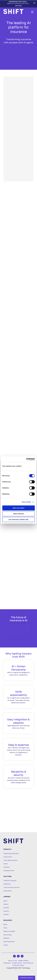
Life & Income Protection (11, 888)
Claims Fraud (8, 857)
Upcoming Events (9, 942)
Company (7, 897)
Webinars (6, 938)
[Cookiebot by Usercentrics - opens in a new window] (26, 459)
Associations (7, 891)
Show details (26, 502)
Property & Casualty (10, 881)
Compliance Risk (9, 871)
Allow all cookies (18, 508)
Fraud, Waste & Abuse (10, 860)
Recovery (7, 867)
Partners (6, 908)
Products (7, 849)
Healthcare (7, 884)
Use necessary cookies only (18, 519)
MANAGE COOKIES (27, 978)
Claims (6, 864)
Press (5, 928)
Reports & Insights (9, 931)
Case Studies (8, 935)
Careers (6, 904)
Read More (19, 6)
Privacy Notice (17, 963)
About (5, 901)
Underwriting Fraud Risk (11, 854)
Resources (8, 920)
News (5, 925)
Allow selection (18, 514)
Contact (6, 915)
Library (6, 945)
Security (6, 911)
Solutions (7, 876)
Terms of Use (12, 961)
